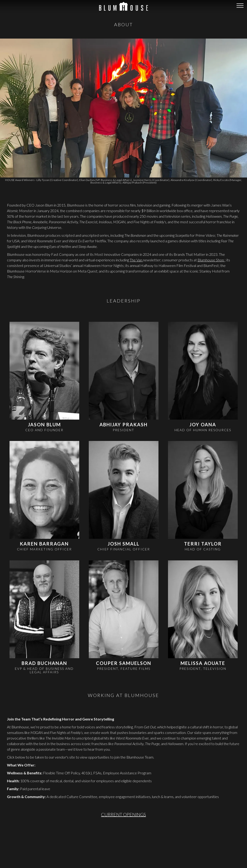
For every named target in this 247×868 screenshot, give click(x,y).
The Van (136, 207)
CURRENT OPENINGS (123, 761)
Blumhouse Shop (211, 207)
